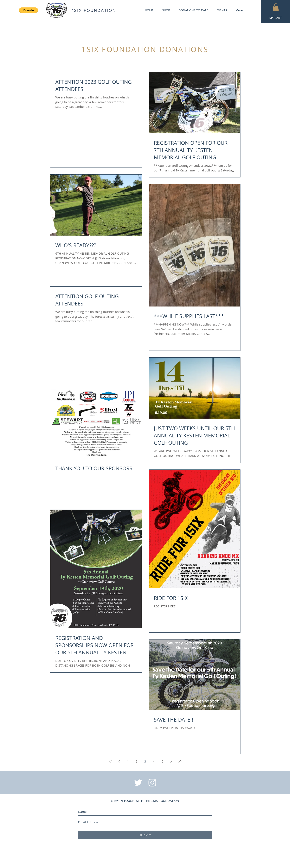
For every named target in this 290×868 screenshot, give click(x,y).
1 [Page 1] (128, 761)
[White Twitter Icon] (138, 783)
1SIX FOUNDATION (94, 10)
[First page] (111, 761)
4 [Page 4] (154, 761)
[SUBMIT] (145, 835)
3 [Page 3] (145, 761)
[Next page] (171, 761)
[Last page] (180, 761)
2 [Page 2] (137, 761)
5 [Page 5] (163, 761)
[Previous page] (119, 761)
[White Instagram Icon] (152, 783)
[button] (276, 7)
